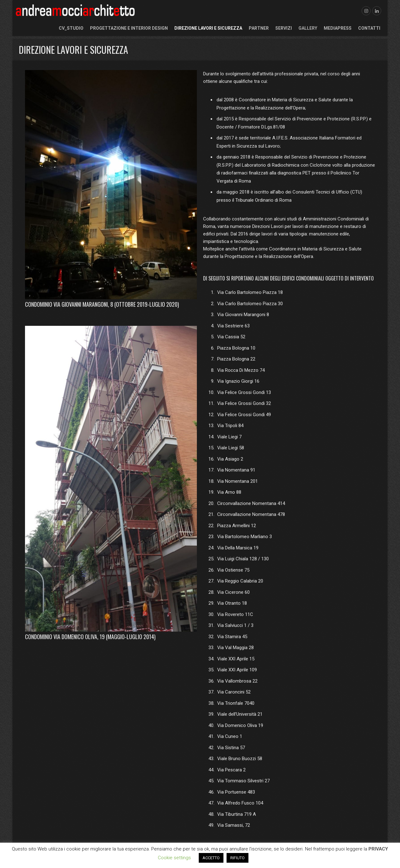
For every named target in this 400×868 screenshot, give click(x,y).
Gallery (308, 28)
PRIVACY (378, 849)
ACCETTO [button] (211, 858)
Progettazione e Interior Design (129, 28)
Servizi (284, 28)
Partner (259, 28)
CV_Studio (71, 28)
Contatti (369, 28)
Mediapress (338, 28)
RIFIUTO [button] (237, 858)
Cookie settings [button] (174, 858)
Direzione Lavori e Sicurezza (208, 28)
